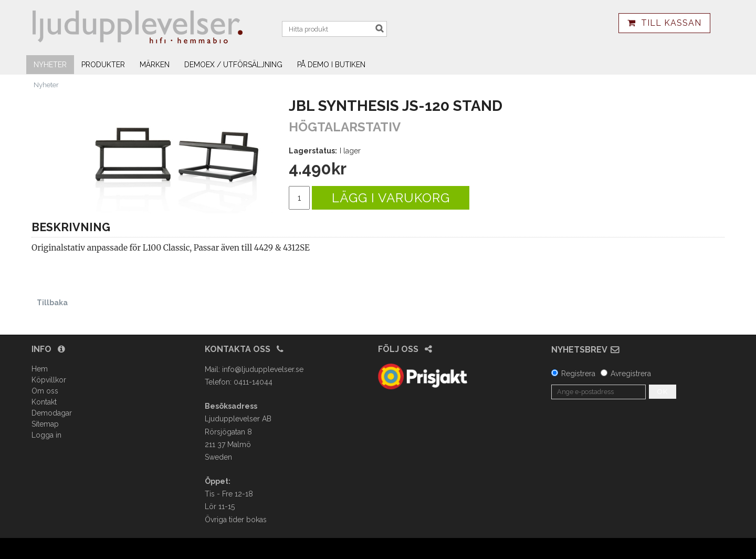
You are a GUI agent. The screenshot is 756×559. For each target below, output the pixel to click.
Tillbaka (52, 303)
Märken (155, 65)
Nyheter (50, 65)
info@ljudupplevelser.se (263, 369)
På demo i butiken (331, 65)
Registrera (578, 374)
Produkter (103, 65)
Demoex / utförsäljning (233, 65)
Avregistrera (631, 374)
